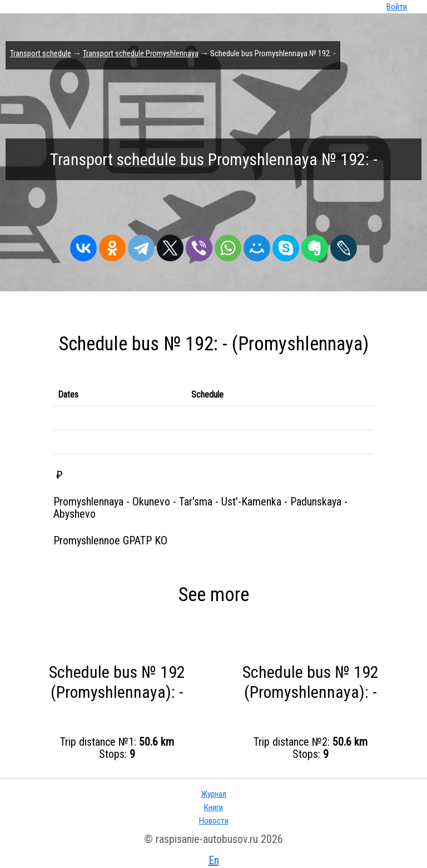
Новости (214, 821)
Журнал (213, 794)
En (214, 860)
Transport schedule (41, 53)
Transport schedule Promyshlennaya (141, 53)
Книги (213, 807)
